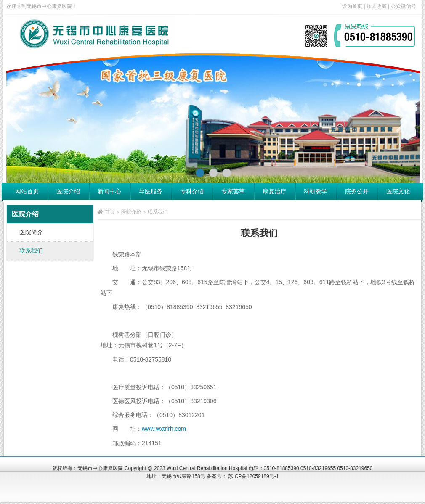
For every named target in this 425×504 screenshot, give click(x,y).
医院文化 (398, 191)
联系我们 (158, 212)
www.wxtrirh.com (164, 429)
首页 (110, 212)
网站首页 (27, 191)
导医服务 (151, 191)
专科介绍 (192, 191)
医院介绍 (68, 191)
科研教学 (316, 191)
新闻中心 (109, 191)
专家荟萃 (233, 191)
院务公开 (357, 191)
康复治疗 (274, 191)
